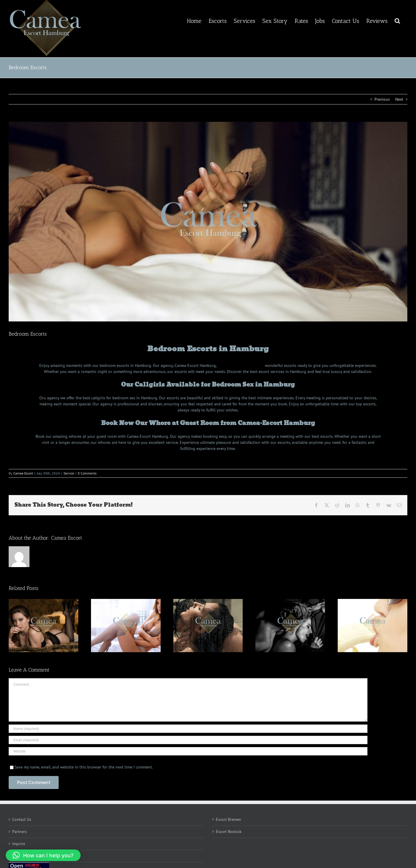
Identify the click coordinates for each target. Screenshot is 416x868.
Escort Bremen (229, 819)
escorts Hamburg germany (241, 365)
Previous (382, 99)
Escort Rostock (229, 832)
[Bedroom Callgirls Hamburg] (208, 222)
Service (69, 473)
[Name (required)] (188, 729)
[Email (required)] (188, 740)
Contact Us (22, 819)
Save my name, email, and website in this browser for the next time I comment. (84, 767)
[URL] (188, 751)
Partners (19, 832)
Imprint (19, 844)
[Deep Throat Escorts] (373, 626)
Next (399, 99)
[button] (397, 20)
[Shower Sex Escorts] (208, 626)
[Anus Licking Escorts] (290, 626)
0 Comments (87, 473)
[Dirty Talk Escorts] (126, 626)
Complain (21, 856)
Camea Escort (23, 473)
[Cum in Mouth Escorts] (43, 626)
